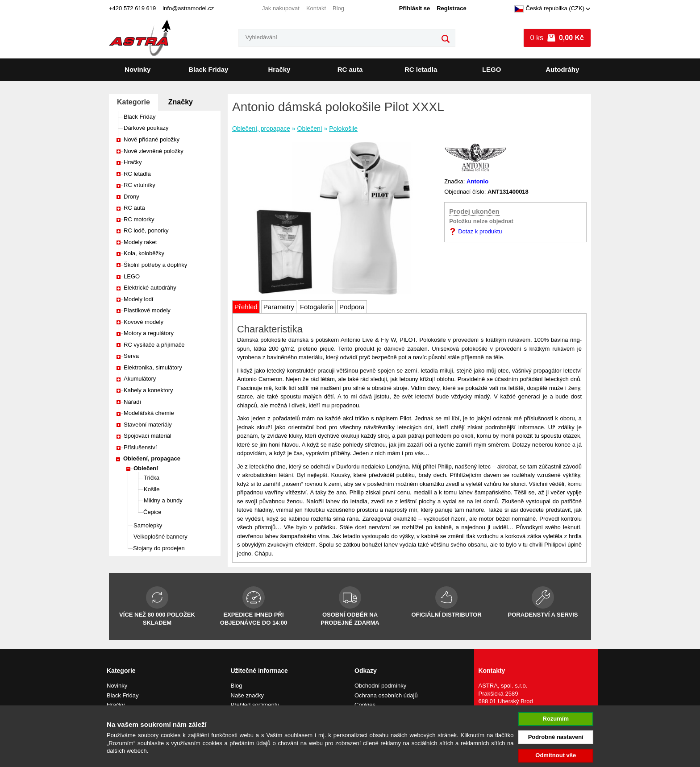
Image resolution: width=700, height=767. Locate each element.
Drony (131, 197)
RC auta (350, 69)
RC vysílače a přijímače (154, 345)
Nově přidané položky (152, 139)
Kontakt (316, 8)
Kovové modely (144, 322)
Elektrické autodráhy (150, 288)
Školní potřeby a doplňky (155, 265)
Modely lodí (138, 299)
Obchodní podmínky (380, 686)
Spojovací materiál (148, 436)
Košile (152, 489)
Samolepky (148, 525)
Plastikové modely (147, 310)
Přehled (246, 307)
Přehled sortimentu (255, 705)
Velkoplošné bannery (160, 537)
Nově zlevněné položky (154, 151)
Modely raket (140, 242)
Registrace (451, 8)
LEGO (492, 69)
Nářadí (132, 402)
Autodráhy (562, 69)
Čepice (152, 512)
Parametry (279, 307)
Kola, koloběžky (144, 253)
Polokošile (343, 129)
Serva (131, 356)
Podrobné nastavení (556, 737)
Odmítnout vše (556, 755)
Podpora (352, 307)
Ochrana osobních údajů (386, 695)
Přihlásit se (415, 8)
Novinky (137, 69)
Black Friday (208, 69)
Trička (152, 478)
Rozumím (556, 719)
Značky (181, 102)
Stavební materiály (148, 425)
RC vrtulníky (140, 185)
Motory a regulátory (149, 333)
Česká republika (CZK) (549, 9)
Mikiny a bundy (163, 500)
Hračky (279, 69)
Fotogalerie (317, 307)
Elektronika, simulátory (153, 367)
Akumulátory (140, 379)
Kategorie (133, 102)
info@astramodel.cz (188, 8)
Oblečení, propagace (152, 458)
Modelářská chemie (149, 413)
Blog (338, 8)
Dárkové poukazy (146, 128)
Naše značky (247, 695)
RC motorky (139, 219)
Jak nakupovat (281, 8)
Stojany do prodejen (159, 548)
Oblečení (146, 468)
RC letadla (421, 69)
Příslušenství (140, 447)
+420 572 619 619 (132, 8)
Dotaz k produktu (480, 231)
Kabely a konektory (148, 390)
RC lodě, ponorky (146, 230)
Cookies (365, 705)
